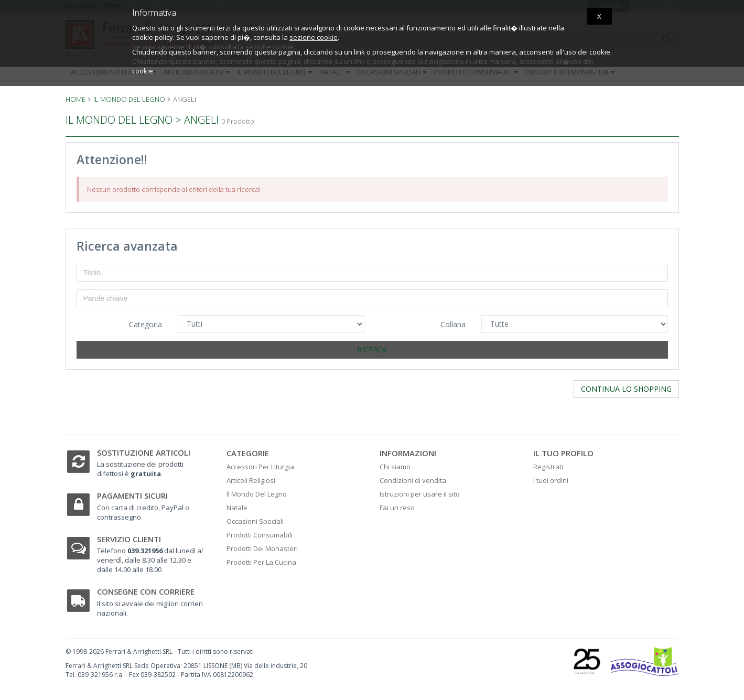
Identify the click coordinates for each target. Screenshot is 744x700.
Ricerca (372, 349)
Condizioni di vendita (413, 480)
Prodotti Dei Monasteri (262, 548)
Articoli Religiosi (251, 480)
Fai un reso (397, 508)
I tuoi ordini (551, 480)
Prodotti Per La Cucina (261, 562)
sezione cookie (314, 37)
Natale (237, 508)
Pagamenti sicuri (132, 496)
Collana (453, 324)
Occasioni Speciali (255, 521)
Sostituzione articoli (144, 453)
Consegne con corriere (146, 591)
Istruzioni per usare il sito (420, 494)
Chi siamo (395, 467)
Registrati (548, 467)
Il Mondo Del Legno (257, 494)
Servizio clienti (129, 539)
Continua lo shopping (626, 389)
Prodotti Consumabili (260, 535)
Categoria (145, 324)
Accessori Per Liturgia (260, 467)
